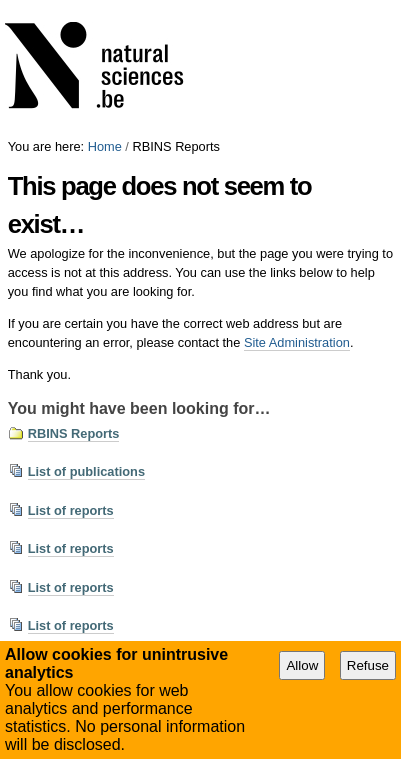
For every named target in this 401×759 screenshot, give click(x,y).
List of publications (86, 471)
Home (105, 146)
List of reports (71, 510)
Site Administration (297, 342)
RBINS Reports (74, 433)
